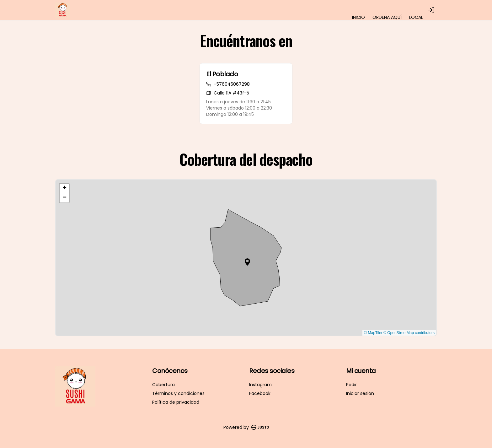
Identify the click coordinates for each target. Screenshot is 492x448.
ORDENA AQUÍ (387, 17)
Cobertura (163, 385)
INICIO (358, 17)
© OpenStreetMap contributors (409, 333)
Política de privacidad (176, 402)
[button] (247, 262)
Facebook (260, 393)
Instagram (260, 385)
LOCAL (416, 17)
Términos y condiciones (178, 393)
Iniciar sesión (360, 393)
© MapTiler (373, 333)
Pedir (351, 385)
